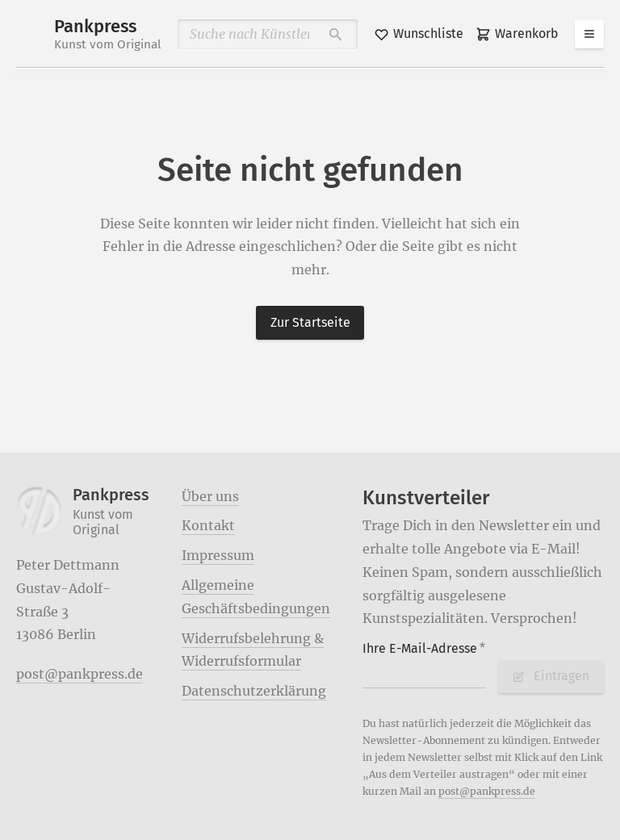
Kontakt (208, 525)
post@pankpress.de (80, 674)
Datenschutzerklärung (254, 691)
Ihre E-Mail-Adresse (424, 648)
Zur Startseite (310, 322)
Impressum (218, 555)
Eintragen (551, 676)
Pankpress (108, 34)
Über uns (210, 496)
